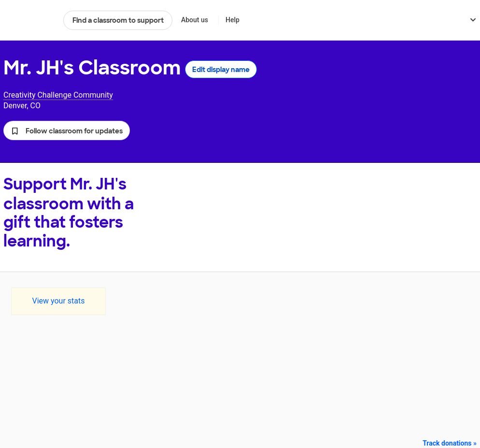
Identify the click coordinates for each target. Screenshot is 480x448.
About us (195, 20)
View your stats (58, 301)
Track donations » (450, 443)
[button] (67, 130)
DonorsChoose (29, 20)
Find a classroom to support (118, 20)
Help (233, 20)
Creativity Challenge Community (58, 95)
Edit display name (221, 70)
